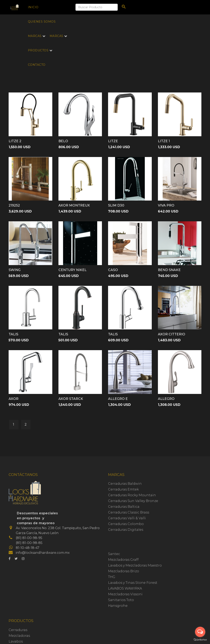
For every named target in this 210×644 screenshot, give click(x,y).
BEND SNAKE (169, 270)
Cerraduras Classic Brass (129, 512)
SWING (15, 270)
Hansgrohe (118, 606)
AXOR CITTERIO (172, 334)
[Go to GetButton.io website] (200, 640)
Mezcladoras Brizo (124, 571)
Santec (114, 554)
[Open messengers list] (200, 632)
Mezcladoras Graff (123, 560)
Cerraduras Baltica (124, 507)
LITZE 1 (164, 141)
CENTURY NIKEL (72, 270)
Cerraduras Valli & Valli (127, 518)
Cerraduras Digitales (126, 530)
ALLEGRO (166, 399)
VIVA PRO (166, 205)
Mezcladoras (19, 636)
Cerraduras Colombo (126, 524)
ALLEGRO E (118, 399)
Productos (38, 50)
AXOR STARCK (71, 399)
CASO (113, 270)
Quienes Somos (42, 22)
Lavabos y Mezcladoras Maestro (135, 565)
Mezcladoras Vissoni (125, 594)
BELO (63, 141)
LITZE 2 (15, 141)
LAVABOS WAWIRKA (125, 588)
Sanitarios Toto (121, 600)
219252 (14, 205)
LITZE (113, 141)
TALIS (13, 334)
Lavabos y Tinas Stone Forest (133, 583)
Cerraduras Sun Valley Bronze (133, 501)
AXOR (14, 399)
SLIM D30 (116, 205)
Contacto (37, 65)
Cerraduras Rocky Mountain (132, 495)
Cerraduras (18, 630)
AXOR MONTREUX (74, 205)
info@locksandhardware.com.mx (43, 553)
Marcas (35, 36)
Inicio (33, 7)
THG (112, 577)
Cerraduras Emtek (123, 489)
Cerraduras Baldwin (125, 484)
